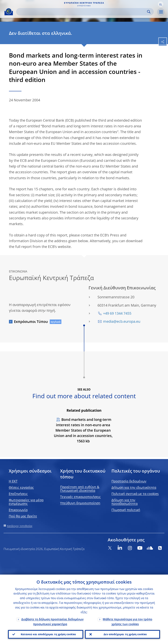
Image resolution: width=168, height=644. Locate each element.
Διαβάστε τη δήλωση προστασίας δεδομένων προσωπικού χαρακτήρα (52, 621)
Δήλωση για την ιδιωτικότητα (134, 487)
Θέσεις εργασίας (21, 487)
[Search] (82, 12)
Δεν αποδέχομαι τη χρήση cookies (125, 634)
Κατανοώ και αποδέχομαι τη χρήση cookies (48, 634)
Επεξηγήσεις (18, 494)
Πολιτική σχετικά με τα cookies (135, 494)
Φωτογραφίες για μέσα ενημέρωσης (26, 502)
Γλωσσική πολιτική (126, 510)
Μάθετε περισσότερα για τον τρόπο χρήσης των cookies (127, 621)
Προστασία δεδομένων (129, 481)
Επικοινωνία (18, 510)
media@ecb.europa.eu (122, 321)
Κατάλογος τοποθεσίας (20, 526)
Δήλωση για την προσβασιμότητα (125, 502)
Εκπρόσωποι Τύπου (31, 322)
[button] (161, 4)
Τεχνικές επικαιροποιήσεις (80, 497)
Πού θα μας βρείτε (23, 516)
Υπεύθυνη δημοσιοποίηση (80, 503)
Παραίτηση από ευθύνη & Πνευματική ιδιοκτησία (80, 489)
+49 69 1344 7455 (117, 313)
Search (149, 12)
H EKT (13, 481)
